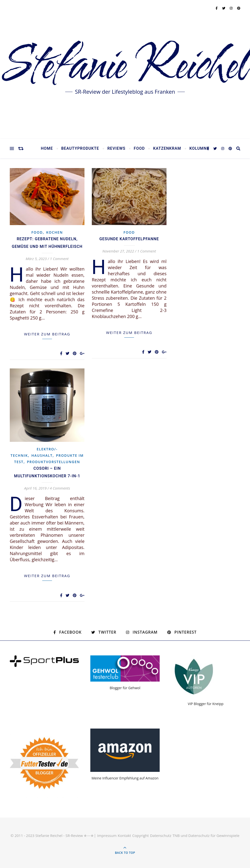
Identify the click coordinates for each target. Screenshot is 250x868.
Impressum (107, 835)
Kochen (54, 232)
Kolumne (199, 148)
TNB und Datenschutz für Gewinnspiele (206, 835)
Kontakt (124, 835)
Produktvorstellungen (53, 462)
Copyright (141, 835)
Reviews (116, 148)
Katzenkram (167, 148)
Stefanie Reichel (125, 66)
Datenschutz (161, 835)
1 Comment (59, 259)
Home (47, 148)
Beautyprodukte (80, 148)
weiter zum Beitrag (47, 334)
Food (139, 148)
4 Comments (60, 488)
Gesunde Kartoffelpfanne (129, 239)
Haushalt (42, 455)
